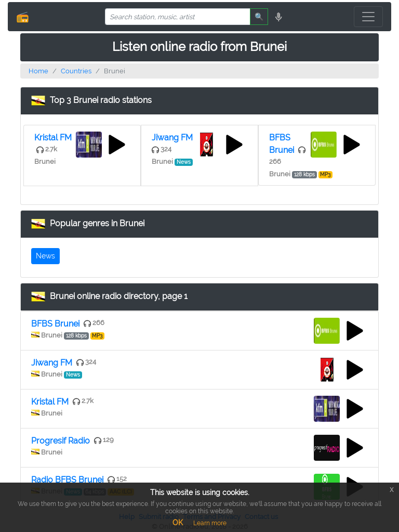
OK (178, 523)
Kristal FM (53, 138)
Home (38, 71)
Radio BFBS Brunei (67, 480)
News (45, 256)
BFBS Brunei (55, 324)
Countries (76, 71)
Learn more (210, 523)
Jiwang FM (172, 138)
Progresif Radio (61, 441)
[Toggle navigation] (368, 17)
